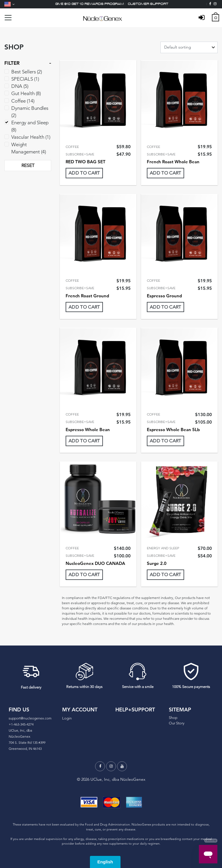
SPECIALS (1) (25, 79)
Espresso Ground (164, 296)
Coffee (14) (23, 101)
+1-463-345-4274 (21, 724)
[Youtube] (122, 766)
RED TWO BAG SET (86, 162)
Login (67, 718)
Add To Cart (84, 173)
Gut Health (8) (26, 93)
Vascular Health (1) (31, 137)
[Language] (10, 4)
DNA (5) (20, 86)
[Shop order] (189, 47)
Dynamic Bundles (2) (30, 112)
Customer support (148, 4)
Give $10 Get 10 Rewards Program (89, 4)
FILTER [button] (12, 63)
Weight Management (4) (29, 148)
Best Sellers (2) (27, 72)
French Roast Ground (87, 296)
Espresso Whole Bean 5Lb (173, 430)
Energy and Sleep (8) (30, 126)
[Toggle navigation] (8, 18)
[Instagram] (215, 4)
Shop (173, 718)
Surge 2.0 (157, 563)
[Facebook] (210, 4)
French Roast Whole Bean (173, 162)
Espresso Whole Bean (88, 430)
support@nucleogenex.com (30, 718)
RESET (28, 165)
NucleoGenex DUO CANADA (95, 563)
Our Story (177, 723)
